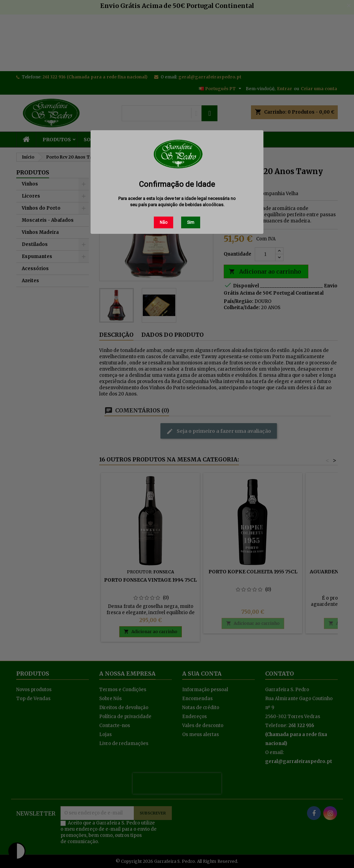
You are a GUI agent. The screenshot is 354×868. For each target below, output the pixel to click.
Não (164, 222)
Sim (191, 222)
